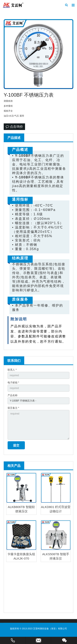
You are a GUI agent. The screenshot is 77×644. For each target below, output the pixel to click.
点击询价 (14, 127)
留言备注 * (13, 408)
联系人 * (12, 370)
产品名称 (13, 395)
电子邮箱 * (13, 383)
